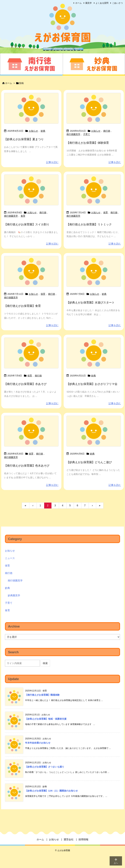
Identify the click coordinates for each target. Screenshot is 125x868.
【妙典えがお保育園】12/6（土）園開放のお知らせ (51, 791)
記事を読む (52, 162)
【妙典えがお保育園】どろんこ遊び (89, 462)
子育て (87, 134)
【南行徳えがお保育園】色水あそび (27, 466)
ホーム (79, 3)
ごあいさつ (117, 3)
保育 (106, 213)
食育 (23, 216)
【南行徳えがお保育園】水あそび (25, 384)
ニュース (10, 558)
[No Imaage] (31, 108)
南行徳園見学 (73, 134)
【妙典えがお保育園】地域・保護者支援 (46, 719)
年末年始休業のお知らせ (38, 743)
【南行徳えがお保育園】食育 (22, 306)
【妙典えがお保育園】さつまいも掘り (45, 767)
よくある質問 (102, 3)
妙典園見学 (14, 595)
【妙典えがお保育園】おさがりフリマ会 (92, 384)
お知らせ (33, 131)
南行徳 (107, 131)
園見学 (89, 3)
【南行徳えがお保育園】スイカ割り (27, 224)
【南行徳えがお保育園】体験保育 (88, 143)
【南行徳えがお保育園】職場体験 (42, 695)
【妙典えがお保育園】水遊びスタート (91, 302)
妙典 (43, 131)
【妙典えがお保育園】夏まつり (24, 139)
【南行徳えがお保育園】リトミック (89, 224)
